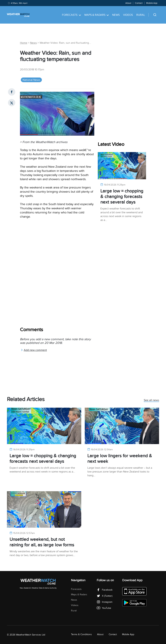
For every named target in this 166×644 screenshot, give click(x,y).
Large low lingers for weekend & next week (120, 459)
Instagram (105, 602)
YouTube (104, 608)
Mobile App (152, 3)
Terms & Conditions (81, 634)
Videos (128, 15)
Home (24, 43)
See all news (151, 400)
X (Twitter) (105, 596)
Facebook (105, 590)
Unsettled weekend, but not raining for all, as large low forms (42, 542)
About (128, 3)
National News (31, 80)
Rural (141, 15)
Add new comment (34, 350)
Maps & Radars (97, 15)
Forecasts (71, 15)
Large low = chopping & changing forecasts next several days (122, 197)
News (116, 15)
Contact (139, 3)
